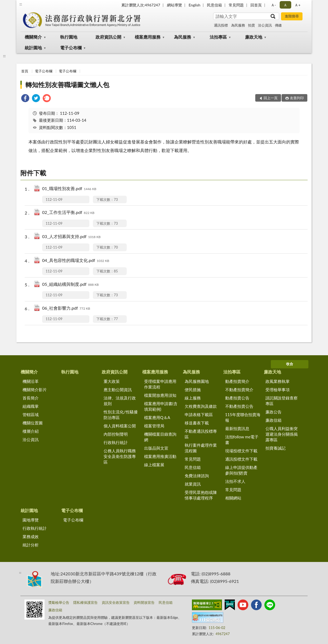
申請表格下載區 (199, 414)
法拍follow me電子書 (242, 440)
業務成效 (31, 536)
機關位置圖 (33, 423)
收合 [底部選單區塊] (290, 364)
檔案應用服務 (148, 37)
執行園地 (69, 37)
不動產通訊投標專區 (201, 434)
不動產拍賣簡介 (239, 390)
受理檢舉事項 (278, 390)
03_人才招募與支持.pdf (71, 237)
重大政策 (112, 381)
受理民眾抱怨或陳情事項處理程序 (201, 495)
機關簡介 (33, 37)
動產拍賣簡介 (237, 381)
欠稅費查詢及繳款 (201, 406)
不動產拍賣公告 (239, 406)
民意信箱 (214, 5)
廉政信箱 (274, 420)
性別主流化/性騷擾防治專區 (121, 415)
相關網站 (233, 498)
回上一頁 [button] (271, 98)
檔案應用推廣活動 (160, 456)
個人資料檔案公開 (120, 426)
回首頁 (256, 5)
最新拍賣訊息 (237, 428)
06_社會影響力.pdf (66, 308)
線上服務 (193, 398)
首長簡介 (31, 398)
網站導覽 (174, 5)
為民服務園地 (197, 381)
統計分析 (31, 545)
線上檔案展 (154, 465)
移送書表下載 (197, 423)
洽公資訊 (265, 25)
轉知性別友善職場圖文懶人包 (67, 85)
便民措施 (193, 390)
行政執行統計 (116, 442)
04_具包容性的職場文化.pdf (76, 261)
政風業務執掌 (278, 381)
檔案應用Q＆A (157, 417)
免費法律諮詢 (197, 476)
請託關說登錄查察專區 (282, 401)
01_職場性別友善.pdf (69, 189)
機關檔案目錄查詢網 (160, 437)
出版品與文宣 (156, 448)
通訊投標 (221, 25)
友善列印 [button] (297, 98)
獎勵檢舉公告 (59, 602)
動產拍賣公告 (237, 398)
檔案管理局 (154, 426)
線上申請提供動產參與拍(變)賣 (241, 470)
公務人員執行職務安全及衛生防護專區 (120, 456)
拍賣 (252, 25)
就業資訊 (193, 484)
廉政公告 (274, 412)
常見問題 (236, 5)
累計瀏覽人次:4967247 (141, 5)
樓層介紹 (31, 431)
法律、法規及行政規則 (120, 401)
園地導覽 (31, 520)
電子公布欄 (71, 48)
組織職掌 (31, 406)
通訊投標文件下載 (241, 459)
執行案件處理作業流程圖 (201, 448)
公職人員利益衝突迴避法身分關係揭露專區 (282, 434)
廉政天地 (254, 37)
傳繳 (278, 25)
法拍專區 (218, 37)
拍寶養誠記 (276, 448)
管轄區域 (31, 414)
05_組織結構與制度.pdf (70, 285)
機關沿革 (31, 381)
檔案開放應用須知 (160, 395)
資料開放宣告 (144, 602)
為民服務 (238, 25)
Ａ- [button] (273, 5)
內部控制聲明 (116, 434)
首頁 (25, 71)
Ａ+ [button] (297, 5)
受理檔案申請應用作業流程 (160, 384)
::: (21, 4)
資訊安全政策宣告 (116, 602)
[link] (25, 99)
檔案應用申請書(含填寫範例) (161, 406)
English (195, 5)
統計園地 (33, 48)
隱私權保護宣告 (85, 602)
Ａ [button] (285, 5)
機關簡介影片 (35, 390)
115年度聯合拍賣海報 (243, 417)
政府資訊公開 (108, 37)
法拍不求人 (235, 481)
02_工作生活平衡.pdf (68, 213)
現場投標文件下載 (241, 451)
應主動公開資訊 (118, 390)
